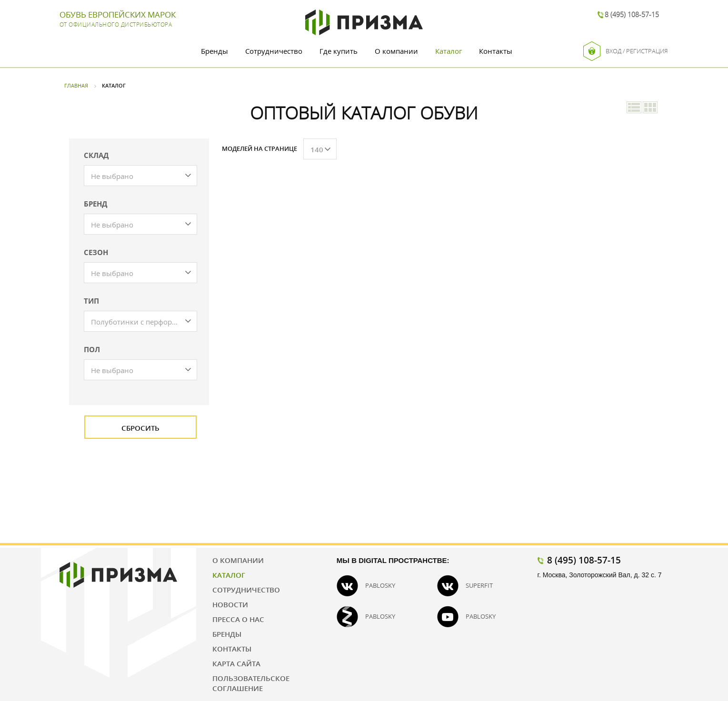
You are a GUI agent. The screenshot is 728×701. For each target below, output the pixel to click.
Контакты (496, 51)
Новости (230, 604)
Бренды (214, 51)
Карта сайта (236, 663)
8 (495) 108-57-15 (632, 15)
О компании (396, 51)
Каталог (449, 51)
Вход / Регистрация (626, 51)
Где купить (339, 51)
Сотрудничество (274, 51)
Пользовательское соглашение (251, 683)
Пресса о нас (238, 619)
